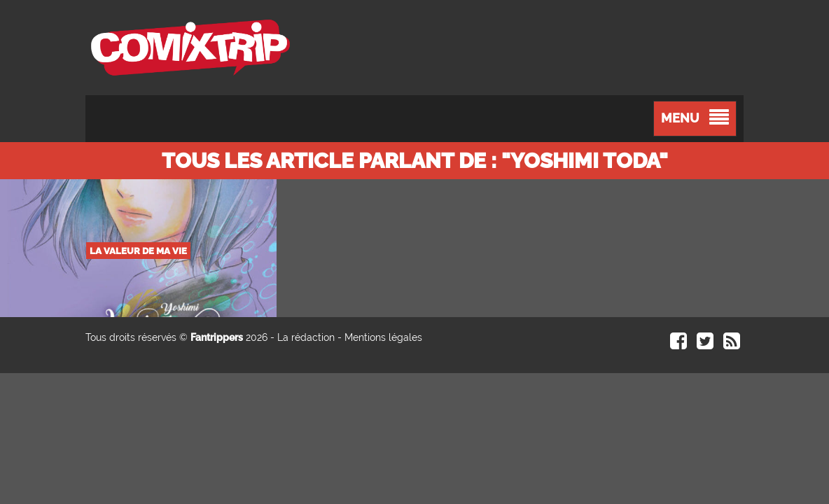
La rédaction (306, 337)
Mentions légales (383, 337)
